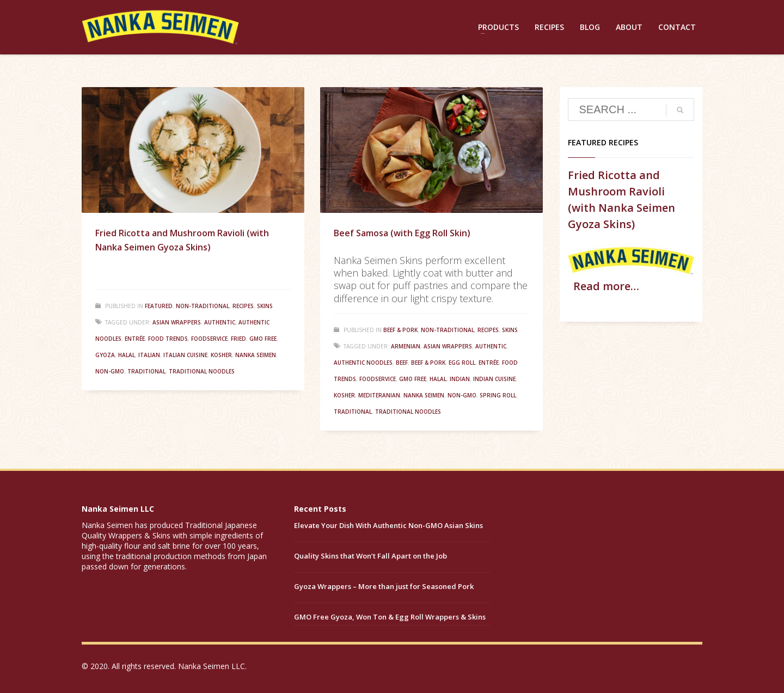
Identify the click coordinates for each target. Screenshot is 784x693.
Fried (238, 339)
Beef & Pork (400, 330)
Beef (402, 363)
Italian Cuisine (185, 355)
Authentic (220, 322)
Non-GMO (110, 371)
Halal (127, 355)
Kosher (221, 355)
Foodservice (209, 339)
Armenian (406, 346)
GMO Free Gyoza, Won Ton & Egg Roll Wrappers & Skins (390, 617)
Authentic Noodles (363, 363)
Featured (159, 306)
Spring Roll (498, 395)
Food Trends (168, 339)
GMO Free (263, 339)
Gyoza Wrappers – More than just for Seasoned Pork (384, 586)
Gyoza (105, 355)
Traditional (146, 371)
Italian (149, 355)
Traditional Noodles (202, 371)
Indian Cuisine (494, 379)
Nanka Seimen (256, 355)
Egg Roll (462, 363)
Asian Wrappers (177, 322)
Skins (265, 306)
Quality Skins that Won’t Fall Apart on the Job (370, 556)
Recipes (243, 306)
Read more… (606, 286)
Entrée (135, 339)
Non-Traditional (203, 306)
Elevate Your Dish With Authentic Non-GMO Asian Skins (388, 525)
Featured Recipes (603, 142)
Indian (460, 379)
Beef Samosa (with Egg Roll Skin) (402, 233)
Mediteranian (379, 395)
